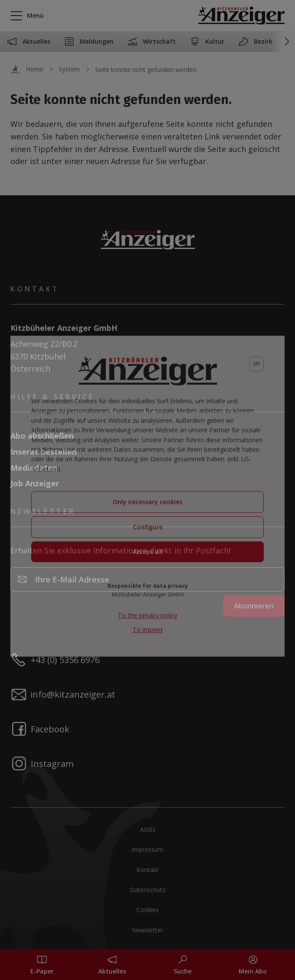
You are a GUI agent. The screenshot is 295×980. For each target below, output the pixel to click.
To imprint (148, 633)
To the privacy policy (147, 619)
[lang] (257, 368)
